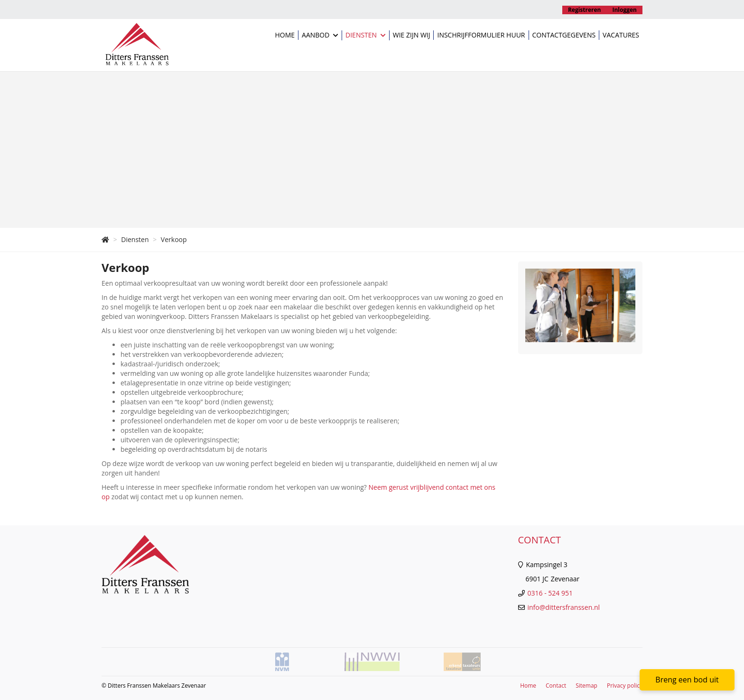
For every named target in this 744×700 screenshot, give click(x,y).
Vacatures (621, 35)
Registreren (585, 10)
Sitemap (586, 686)
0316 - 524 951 (550, 593)
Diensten (366, 35)
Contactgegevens (564, 35)
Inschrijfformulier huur (481, 35)
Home (285, 35)
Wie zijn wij (412, 35)
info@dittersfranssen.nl (564, 607)
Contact (556, 686)
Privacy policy (625, 686)
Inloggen (625, 10)
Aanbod (320, 35)
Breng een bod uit (687, 680)
